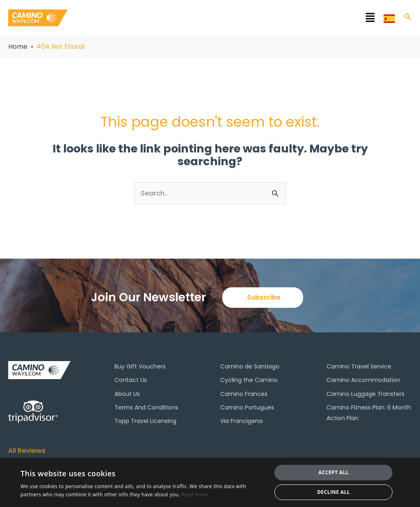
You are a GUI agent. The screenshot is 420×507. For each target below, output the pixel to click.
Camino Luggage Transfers (365, 395)
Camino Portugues (247, 408)
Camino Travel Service (359, 368)
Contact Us (131, 381)
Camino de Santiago (250, 368)
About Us (127, 395)
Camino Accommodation (363, 381)
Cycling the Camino (249, 381)
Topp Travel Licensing (145, 422)
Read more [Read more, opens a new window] (194, 494)
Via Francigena (241, 422)
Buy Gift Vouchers (140, 368)
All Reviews (28, 451)
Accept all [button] (333, 472)
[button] (238, 19)
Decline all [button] (333, 492)
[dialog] (210, 482)
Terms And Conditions (146, 408)
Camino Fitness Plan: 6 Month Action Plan (369, 414)
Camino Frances (244, 395)
